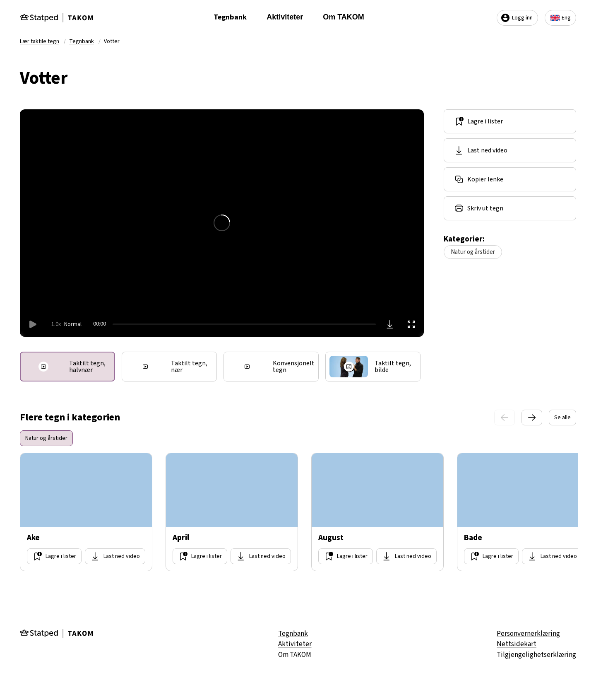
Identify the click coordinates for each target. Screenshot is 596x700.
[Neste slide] (532, 418)
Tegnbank (230, 17)
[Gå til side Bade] (523, 512)
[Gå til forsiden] (56, 18)
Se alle (562, 418)
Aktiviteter (285, 17)
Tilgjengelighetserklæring (536, 655)
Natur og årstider (473, 252)
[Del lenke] (510, 179)
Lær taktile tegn (40, 41)
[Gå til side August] (377, 512)
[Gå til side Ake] (86, 512)
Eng (560, 18)
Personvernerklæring (528, 634)
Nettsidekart (517, 644)
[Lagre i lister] (510, 121)
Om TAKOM (344, 17)
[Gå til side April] (232, 512)
